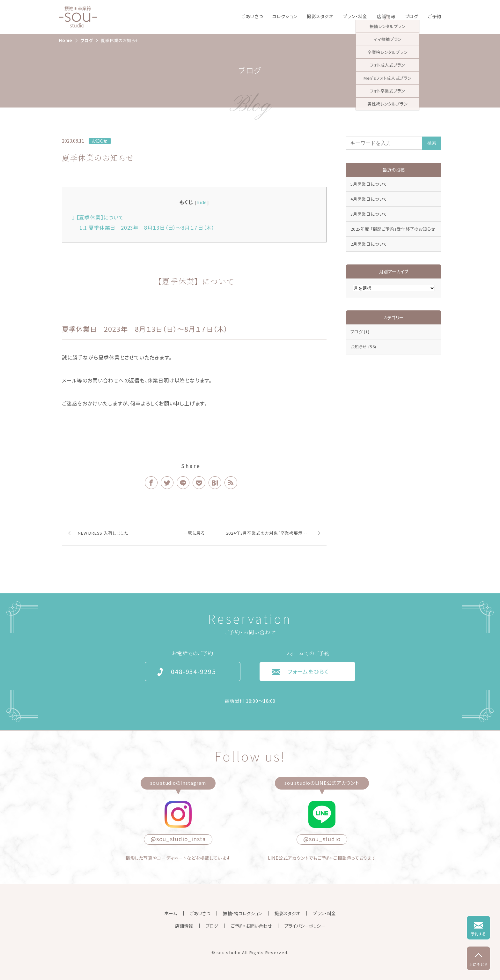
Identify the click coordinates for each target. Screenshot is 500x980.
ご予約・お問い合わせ (251, 926)
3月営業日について (369, 214)
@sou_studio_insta (178, 839)
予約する (478, 934)
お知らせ (100, 141)
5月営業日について (369, 184)
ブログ (412, 16)
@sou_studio (322, 839)
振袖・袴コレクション (242, 913)
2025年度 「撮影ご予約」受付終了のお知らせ (393, 229)
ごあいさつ (252, 16)
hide (202, 202)
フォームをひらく (308, 671)
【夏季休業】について (98, 217)
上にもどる (479, 964)
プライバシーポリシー (305, 926)
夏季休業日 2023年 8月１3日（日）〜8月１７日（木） (150, 227)
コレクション (285, 16)
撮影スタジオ (320, 16)
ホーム (171, 913)
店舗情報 (386, 16)
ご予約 (435, 16)
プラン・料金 (355, 16)
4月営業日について (369, 199)
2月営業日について (369, 244)
